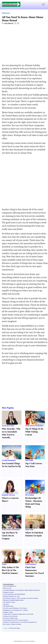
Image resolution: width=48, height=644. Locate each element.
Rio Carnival (7, 624)
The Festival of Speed (9, 598)
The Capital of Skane (9, 602)
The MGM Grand (8, 606)
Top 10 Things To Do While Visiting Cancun (34, 432)
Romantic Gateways (8, 495)
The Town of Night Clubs (10, 618)
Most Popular (8, 408)
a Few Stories (23, 608)
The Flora (6, 604)
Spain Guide (29, 530)
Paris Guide (29, 460)
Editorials (6, 13)
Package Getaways (8, 592)
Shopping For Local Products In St (13, 610)
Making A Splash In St (10, 596)
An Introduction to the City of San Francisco (16, 620)
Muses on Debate (16, 624)
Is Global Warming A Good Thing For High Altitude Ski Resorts (21, 590)
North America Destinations (34, 426)
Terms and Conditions (30, 641)
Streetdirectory (20, 641)
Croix (18, 596)
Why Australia (8, 429)
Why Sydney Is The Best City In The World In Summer (10, 570)
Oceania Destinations (9, 460)
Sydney (4, 564)
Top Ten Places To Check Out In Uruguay (10, 536)
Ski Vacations (30, 495)
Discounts (37, 501)
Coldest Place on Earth (10, 614)
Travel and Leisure (8, 426)
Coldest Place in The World (26, 614)
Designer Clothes (8, 612)
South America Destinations (11, 530)
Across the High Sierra (10, 586)
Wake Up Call (7, 588)
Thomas (26, 610)
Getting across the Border (10, 616)
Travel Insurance (31, 564)
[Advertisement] (23, 45)
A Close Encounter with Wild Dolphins (14, 594)
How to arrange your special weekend (28, 598)
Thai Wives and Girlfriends (11, 608)
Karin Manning (9, 23)
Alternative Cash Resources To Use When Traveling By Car (20, 622)
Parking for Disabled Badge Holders (13, 600)
